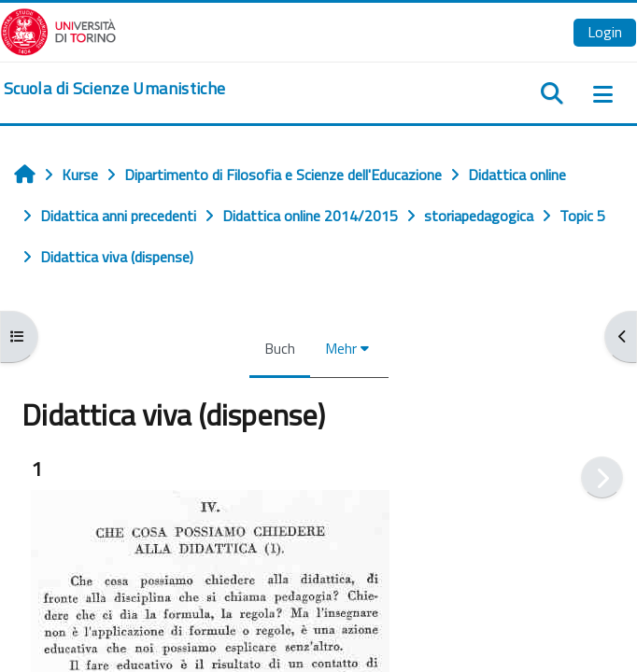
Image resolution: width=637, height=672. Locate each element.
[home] (114, 89)
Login (605, 32)
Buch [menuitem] (280, 348)
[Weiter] (602, 477)
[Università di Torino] (58, 30)
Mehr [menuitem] (341, 348)
